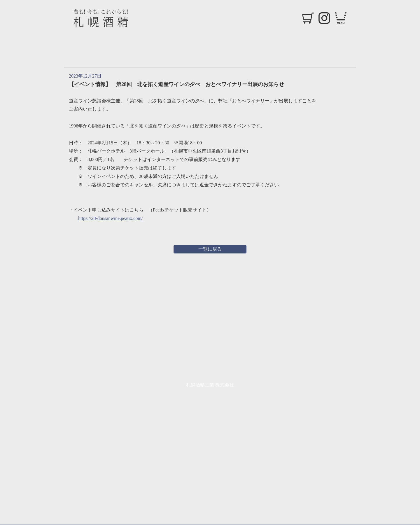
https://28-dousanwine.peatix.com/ (110, 218)
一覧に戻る (210, 249)
